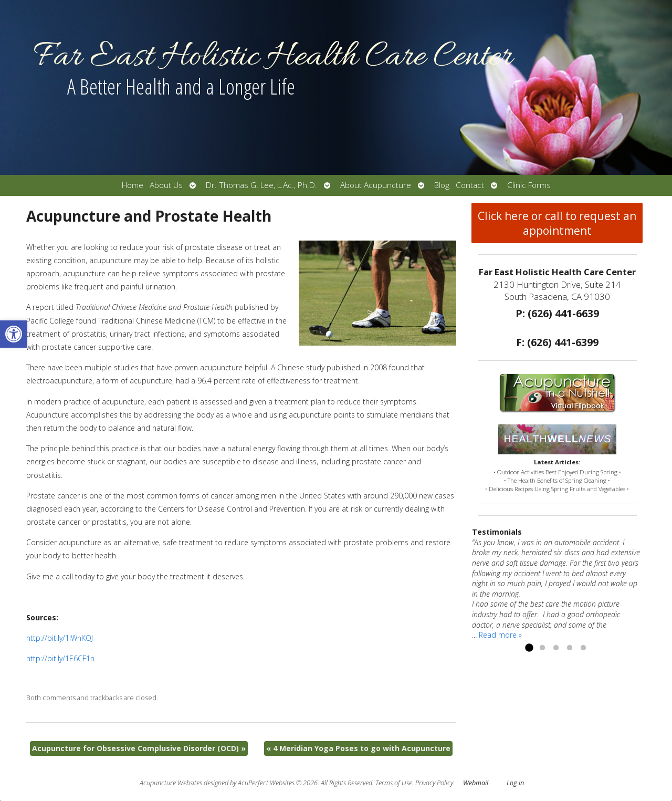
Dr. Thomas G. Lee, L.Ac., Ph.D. (261, 185)
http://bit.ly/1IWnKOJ (60, 638)
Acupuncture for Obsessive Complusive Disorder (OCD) (139, 748)
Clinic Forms (529, 185)
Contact (470, 185)
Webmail (476, 783)
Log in (515, 783)
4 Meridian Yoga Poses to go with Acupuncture (358, 748)
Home (133, 185)
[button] (14, 334)
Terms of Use (394, 783)
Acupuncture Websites (171, 783)
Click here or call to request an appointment (557, 223)
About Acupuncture (376, 185)
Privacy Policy (434, 783)
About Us (166, 185)
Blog (442, 185)
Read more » (500, 635)
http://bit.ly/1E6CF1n (60, 658)
